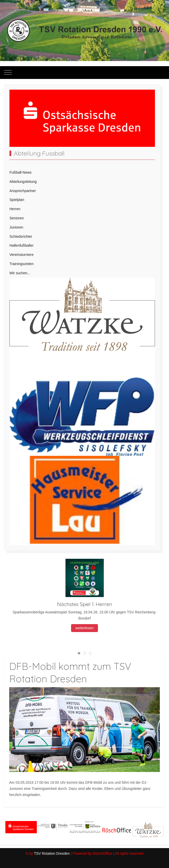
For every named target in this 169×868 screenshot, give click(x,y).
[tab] (79, 653)
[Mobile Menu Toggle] (8, 73)
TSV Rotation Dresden (52, 853)
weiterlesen (84, 628)
